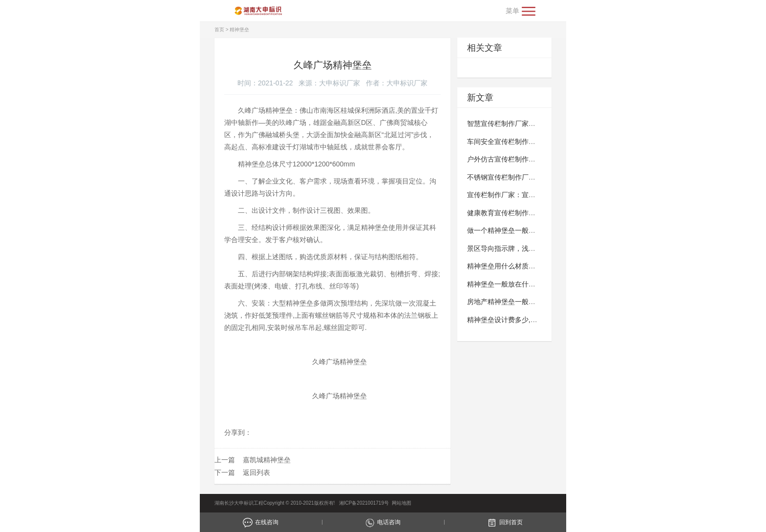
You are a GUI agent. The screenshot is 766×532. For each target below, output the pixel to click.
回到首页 (505, 522)
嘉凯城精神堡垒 (267, 460)
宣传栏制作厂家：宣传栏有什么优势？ (525, 195)
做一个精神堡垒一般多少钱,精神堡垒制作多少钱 (540, 230)
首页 (219, 30)
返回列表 (256, 472)
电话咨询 (383, 522)
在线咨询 (261, 522)
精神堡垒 (239, 30)
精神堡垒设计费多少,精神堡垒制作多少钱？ (533, 320)
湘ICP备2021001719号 (362, 503)
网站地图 (402, 503)
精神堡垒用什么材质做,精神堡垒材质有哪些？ (536, 266)
